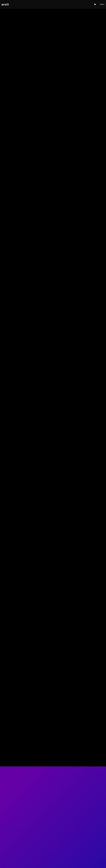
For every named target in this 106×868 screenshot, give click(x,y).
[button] (95, 4)
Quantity (7, 106)
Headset (100, 72)
